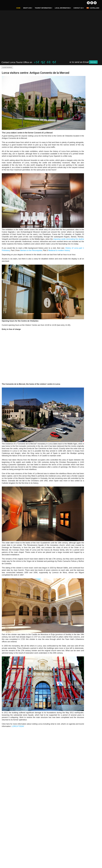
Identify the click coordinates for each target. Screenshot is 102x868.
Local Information (62, 8)
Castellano (93, 8)
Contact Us (78, 8)
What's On (27, 8)
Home (18, 8)
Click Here (93, 62)
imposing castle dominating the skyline (69, 239)
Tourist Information (43, 8)
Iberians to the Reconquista (31, 250)
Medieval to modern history (59, 250)
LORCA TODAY (18, 726)
